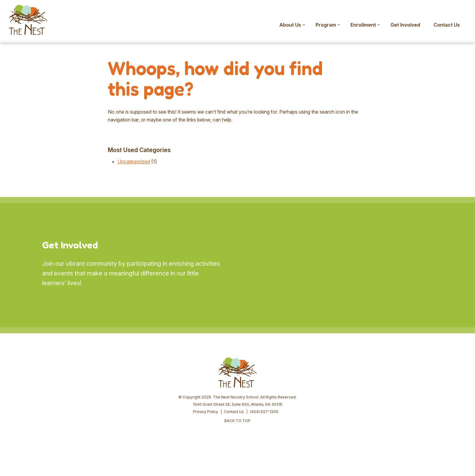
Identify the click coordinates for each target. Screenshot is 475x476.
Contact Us (234, 412)
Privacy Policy (206, 412)
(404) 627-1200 (264, 412)
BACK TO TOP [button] (237, 421)
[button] (462, 8)
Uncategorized (134, 161)
